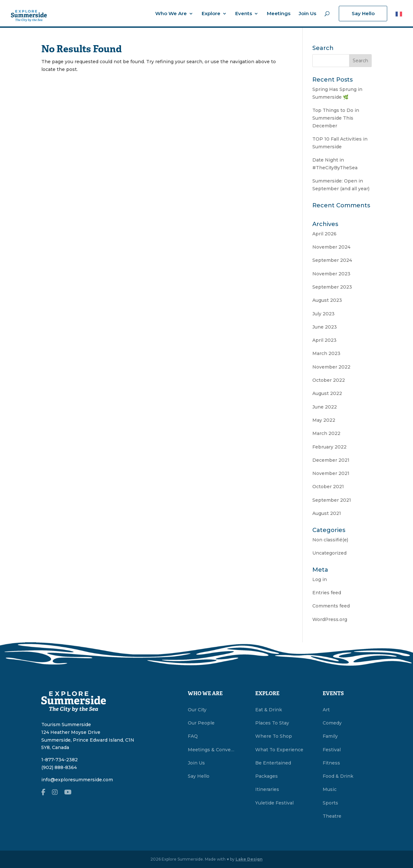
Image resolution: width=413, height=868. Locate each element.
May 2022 (324, 420)
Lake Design (249, 859)
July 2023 (323, 314)
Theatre (332, 816)
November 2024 (331, 247)
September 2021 (332, 500)
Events (244, 14)
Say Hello (363, 13)
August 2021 (327, 513)
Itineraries (267, 789)
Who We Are (171, 14)
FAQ (193, 736)
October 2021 (328, 487)
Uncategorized (329, 553)
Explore (211, 14)
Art (326, 710)
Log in (320, 579)
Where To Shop (274, 736)
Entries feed (327, 593)
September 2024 (332, 260)
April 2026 (324, 234)
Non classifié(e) (330, 540)
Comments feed (331, 606)
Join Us (307, 14)
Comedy (332, 723)
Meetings (279, 14)
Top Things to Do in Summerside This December (336, 118)
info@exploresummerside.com (77, 780)
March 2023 (326, 353)
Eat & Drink (269, 710)
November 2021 (331, 473)
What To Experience (279, 750)
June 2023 (325, 327)
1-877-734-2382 (60, 760)
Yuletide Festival (274, 803)
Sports (330, 803)
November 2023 (331, 274)
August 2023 (327, 300)
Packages (267, 776)
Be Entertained (273, 763)
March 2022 (326, 433)
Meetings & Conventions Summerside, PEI (212, 750)
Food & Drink (338, 776)
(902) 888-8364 (59, 767)
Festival (332, 750)
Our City (197, 710)
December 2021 (331, 460)
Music (330, 789)
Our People (201, 723)
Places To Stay (272, 723)
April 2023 (324, 340)
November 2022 (331, 367)
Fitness (331, 763)
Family (330, 736)
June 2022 (325, 407)
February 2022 (329, 447)
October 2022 (329, 380)
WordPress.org (330, 619)
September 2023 (332, 287)
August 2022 (327, 393)
